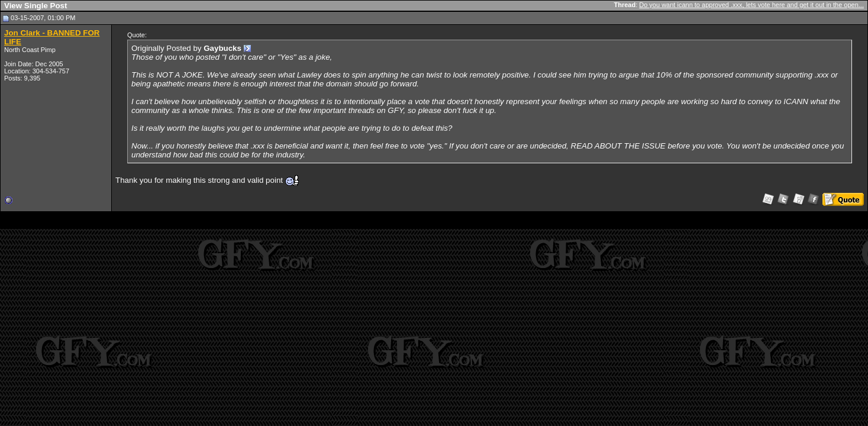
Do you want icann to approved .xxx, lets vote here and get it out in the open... (751, 5)
